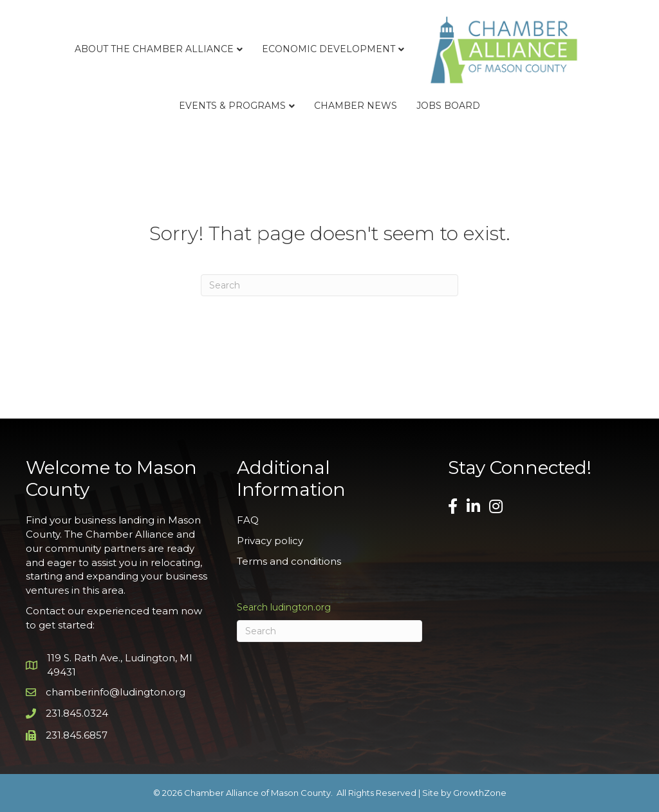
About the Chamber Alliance (154, 49)
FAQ (248, 520)
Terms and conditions (289, 561)
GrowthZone (480, 793)
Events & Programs (232, 106)
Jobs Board (448, 106)
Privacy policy (270, 541)
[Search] (329, 285)
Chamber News (356, 106)
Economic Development (329, 49)
